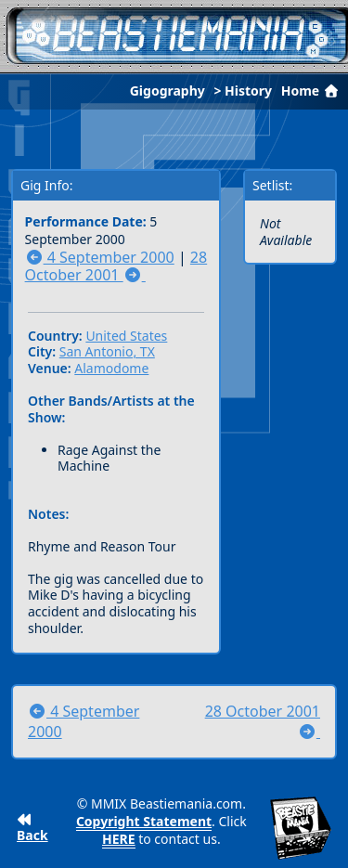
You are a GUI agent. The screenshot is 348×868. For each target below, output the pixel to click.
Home (312, 91)
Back (32, 829)
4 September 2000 (100, 257)
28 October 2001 (116, 266)
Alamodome (111, 368)
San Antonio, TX (107, 351)
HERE (119, 839)
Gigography (168, 91)
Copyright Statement (144, 821)
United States (126, 336)
